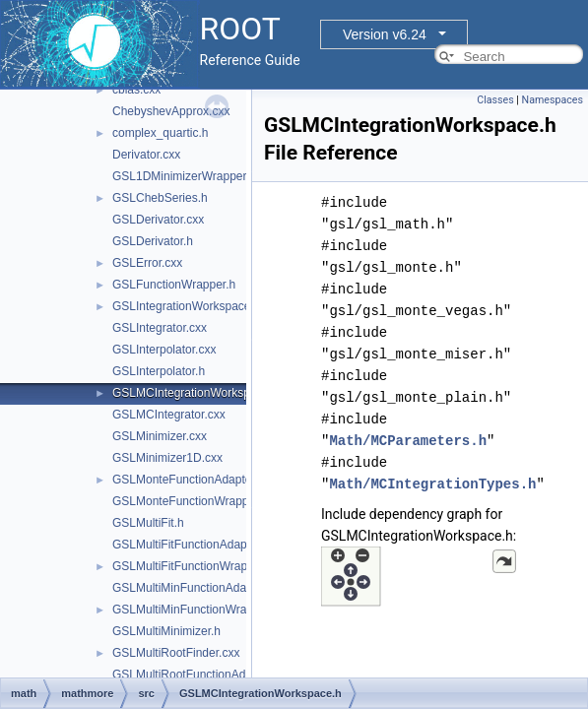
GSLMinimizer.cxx (160, 436)
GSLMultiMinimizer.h (166, 631)
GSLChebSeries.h (160, 198)
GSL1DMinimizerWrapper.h (184, 176)
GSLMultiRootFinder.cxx (176, 653)
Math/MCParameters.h (408, 441)
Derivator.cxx (146, 155)
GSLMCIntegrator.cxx (169, 415)
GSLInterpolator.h (159, 371)
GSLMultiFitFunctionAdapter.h (191, 545)
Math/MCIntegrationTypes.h (432, 484)
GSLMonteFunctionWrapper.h (191, 501)
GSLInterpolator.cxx (164, 350)
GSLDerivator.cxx (158, 220)
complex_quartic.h (160, 133)
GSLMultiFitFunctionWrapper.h (193, 566)
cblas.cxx (136, 90)
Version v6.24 (385, 34)
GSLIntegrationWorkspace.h (187, 306)
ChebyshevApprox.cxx (171, 111)
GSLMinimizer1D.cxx (167, 458)
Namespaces (553, 100)
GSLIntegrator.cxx (160, 328)
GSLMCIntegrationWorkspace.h (196, 393)
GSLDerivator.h (153, 241)
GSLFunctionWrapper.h (174, 285)
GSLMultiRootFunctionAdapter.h (197, 675)
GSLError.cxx (147, 263)
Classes (495, 100)
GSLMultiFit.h (148, 523)
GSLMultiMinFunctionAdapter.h (194, 588)
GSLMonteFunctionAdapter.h (189, 480)
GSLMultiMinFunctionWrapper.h (196, 610)
